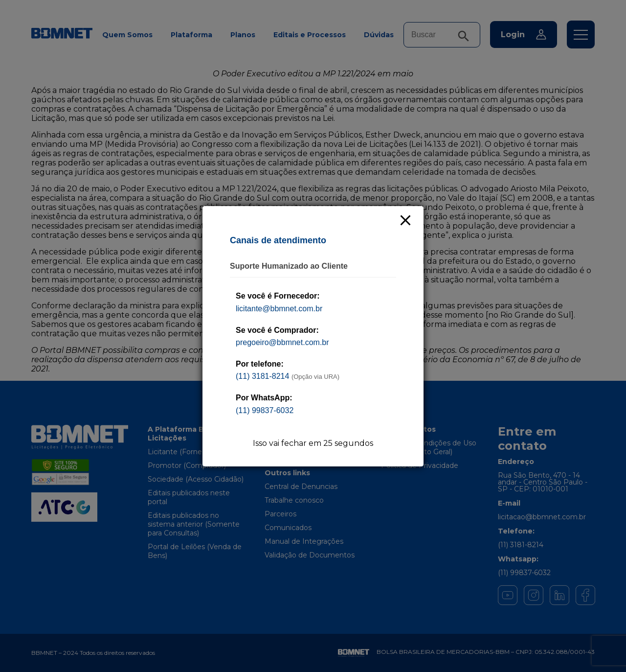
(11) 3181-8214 (262, 376)
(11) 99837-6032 (265, 410)
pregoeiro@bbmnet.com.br (282, 342)
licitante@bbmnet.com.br (279, 309)
